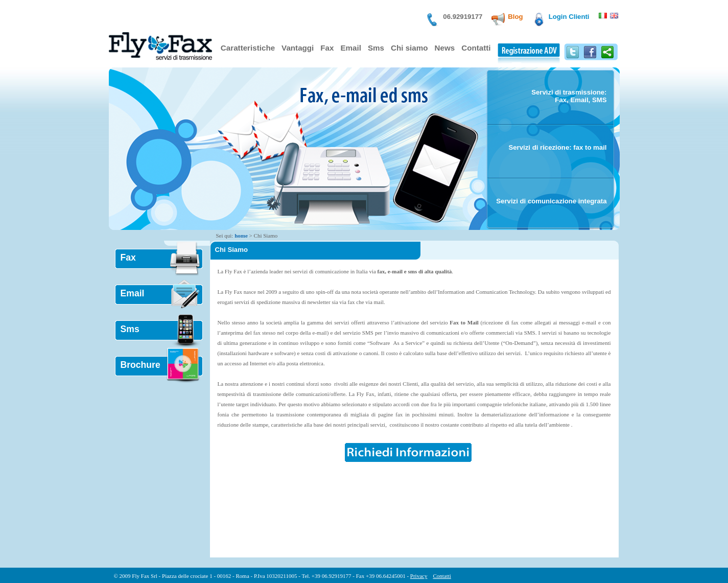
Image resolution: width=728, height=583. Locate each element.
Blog (515, 17)
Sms (376, 48)
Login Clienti (569, 17)
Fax (327, 48)
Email (350, 48)
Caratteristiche (248, 48)
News (445, 48)
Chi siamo (409, 48)
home (241, 236)
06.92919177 (463, 17)
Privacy (419, 576)
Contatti (476, 48)
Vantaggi (298, 48)
